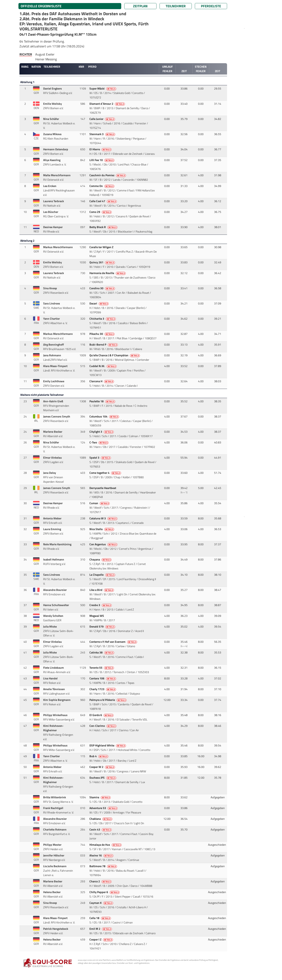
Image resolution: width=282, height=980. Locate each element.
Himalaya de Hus (106, 845)
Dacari (99, 303)
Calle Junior (103, 119)
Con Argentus (104, 544)
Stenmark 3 (103, 134)
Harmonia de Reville (108, 273)
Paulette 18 (103, 401)
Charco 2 (101, 881)
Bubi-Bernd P (104, 345)
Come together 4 (106, 473)
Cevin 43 (101, 829)
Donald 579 (103, 627)
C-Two (99, 442)
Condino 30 (103, 288)
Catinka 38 (102, 652)
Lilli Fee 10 (102, 160)
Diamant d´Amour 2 (108, 104)
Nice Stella (102, 529)
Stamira (100, 797)
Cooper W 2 (103, 767)
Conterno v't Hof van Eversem (114, 642)
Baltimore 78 (104, 866)
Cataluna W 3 (104, 518)
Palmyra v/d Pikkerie (108, 700)
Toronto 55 (102, 668)
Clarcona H (102, 381)
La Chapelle (103, 575)
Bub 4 (99, 756)
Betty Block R (104, 227)
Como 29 (101, 212)
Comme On (102, 186)
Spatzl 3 (101, 458)
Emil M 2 (101, 929)
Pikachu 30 (102, 334)
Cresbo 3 (101, 605)
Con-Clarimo (103, 726)
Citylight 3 (102, 432)
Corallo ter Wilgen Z (102, 247)
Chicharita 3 (103, 319)
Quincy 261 (103, 262)
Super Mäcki (103, 89)
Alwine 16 (102, 855)
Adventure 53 (104, 808)
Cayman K (102, 903)
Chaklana (101, 819)
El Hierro (101, 149)
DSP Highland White (108, 745)
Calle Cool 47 (103, 201)
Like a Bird (102, 590)
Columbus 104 (105, 416)
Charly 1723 (103, 689)
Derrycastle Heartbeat (103, 488)
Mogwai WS (97, 616)
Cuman (100, 503)
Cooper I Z (102, 939)
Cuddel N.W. (103, 366)
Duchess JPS (103, 778)
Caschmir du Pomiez (108, 175)
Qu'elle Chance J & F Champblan (115, 355)
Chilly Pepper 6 (105, 892)
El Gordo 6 (102, 715)
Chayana (101, 559)
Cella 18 (101, 918)
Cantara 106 (103, 678)
